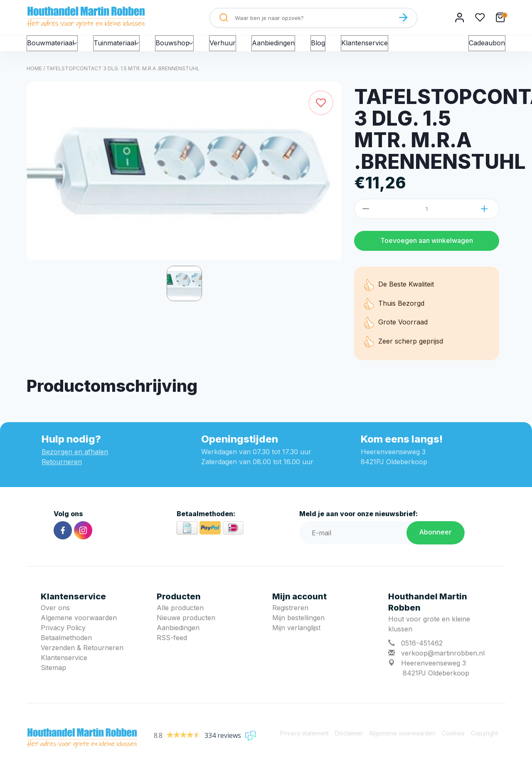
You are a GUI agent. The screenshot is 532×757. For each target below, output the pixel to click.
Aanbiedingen (288, 47)
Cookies (453, 741)
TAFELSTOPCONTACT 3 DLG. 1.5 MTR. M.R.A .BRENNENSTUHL (123, 76)
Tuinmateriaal (124, 47)
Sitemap (53, 675)
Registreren (290, 615)
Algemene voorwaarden (79, 625)
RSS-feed (172, 645)
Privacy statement (304, 741)
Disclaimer (349, 741)
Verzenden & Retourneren (82, 655)
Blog (332, 47)
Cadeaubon (487, 47)
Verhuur (237, 47)
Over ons (55, 615)
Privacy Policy (63, 635)
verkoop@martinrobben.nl (443, 661)
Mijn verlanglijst (296, 635)
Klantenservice (379, 47)
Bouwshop (187, 47)
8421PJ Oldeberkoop (436, 680)
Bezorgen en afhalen (75, 459)
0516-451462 (422, 651)
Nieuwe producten (186, 625)
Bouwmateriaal (55, 47)
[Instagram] (83, 538)
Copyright (484, 741)
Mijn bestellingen (298, 625)
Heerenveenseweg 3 (433, 670)
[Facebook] (63, 538)
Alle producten (180, 615)
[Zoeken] (403, 17)
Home (34, 76)
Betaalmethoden (66, 645)
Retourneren (62, 469)
